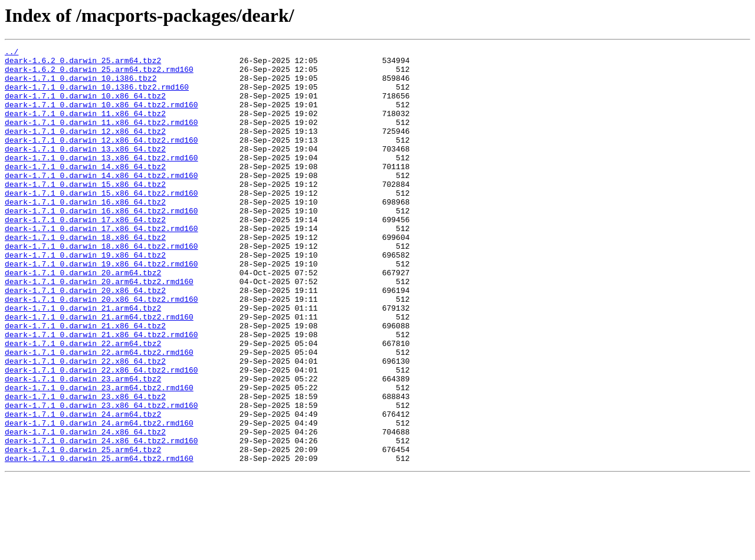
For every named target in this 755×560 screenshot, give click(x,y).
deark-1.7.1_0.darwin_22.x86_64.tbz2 (85, 424)
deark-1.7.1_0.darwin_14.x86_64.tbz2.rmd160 (101, 202)
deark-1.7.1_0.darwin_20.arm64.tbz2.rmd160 (99, 329)
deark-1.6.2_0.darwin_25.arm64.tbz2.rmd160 (99, 74)
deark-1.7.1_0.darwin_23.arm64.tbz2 (83, 446)
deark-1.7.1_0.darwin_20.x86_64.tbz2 (85, 340)
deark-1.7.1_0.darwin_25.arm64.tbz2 (83, 531)
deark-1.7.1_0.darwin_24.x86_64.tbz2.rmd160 (101, 520)
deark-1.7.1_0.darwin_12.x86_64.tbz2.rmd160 (101, 159)
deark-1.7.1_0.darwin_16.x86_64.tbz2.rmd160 (101, 244)
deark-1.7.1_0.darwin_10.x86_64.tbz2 (85, 106)
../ (12, 53)
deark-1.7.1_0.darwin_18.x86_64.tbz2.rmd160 (101, 286)
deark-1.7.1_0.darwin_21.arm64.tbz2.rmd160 (99, 371)
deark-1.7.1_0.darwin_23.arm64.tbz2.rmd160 (99, 456)
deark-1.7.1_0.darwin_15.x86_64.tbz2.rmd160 (101, 223)
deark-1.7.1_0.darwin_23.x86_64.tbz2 (85, 467)
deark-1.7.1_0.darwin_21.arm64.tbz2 (83, 361)
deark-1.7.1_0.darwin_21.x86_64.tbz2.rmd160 (101, 393)
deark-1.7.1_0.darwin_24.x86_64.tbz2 (85, 509)
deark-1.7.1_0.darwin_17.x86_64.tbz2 (85, 255)
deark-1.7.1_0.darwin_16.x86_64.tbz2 (85, 233)
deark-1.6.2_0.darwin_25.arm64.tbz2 (83, 64)
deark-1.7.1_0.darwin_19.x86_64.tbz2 (85, 297)
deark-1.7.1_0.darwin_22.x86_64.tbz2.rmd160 (101, 435)
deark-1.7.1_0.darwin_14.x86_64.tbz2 (85, 191)
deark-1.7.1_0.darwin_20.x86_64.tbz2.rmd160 (101, 350)
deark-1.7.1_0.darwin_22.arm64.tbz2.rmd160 (99, 414)
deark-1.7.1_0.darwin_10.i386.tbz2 (81, 85)
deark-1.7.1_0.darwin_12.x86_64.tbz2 (85, 149)
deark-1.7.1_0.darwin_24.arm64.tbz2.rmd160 (99, 499)
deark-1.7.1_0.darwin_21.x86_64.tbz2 (85, 382)
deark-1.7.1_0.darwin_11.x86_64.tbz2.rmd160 (101, 138)
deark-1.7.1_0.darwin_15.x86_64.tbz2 (85, 212)
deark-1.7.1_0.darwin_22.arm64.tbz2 (83, 403)
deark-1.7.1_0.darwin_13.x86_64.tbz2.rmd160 (101, 180)
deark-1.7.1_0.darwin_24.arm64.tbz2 (83, 488)
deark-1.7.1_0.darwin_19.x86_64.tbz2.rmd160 (101, 308)
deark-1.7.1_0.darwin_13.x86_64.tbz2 (85, 170)
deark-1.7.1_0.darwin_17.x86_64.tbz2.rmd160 (101, 265)
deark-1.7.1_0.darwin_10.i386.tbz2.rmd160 (97, 95)
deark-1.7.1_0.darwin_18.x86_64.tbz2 (85, 276)
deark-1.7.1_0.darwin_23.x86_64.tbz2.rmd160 (101, 477)
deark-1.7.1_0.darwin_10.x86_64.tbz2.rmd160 (101, 117)
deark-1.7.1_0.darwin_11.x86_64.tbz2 (85, 127)
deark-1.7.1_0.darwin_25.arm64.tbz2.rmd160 (99, 541)
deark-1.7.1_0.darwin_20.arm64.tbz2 (83, 318)
